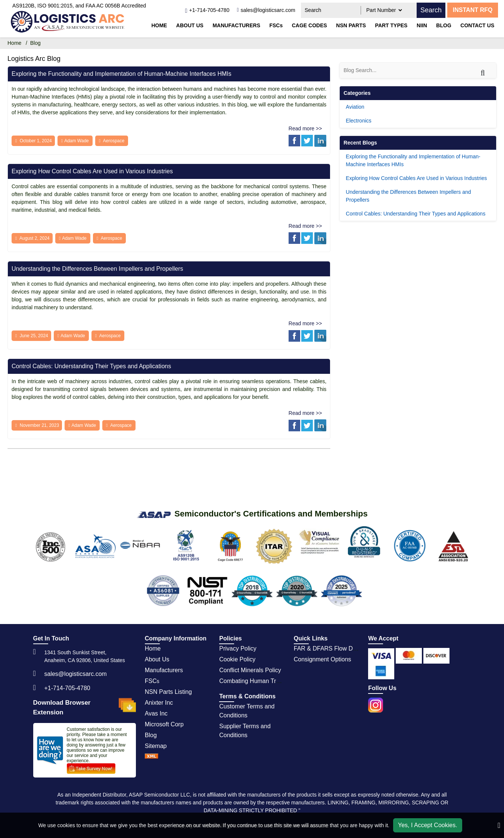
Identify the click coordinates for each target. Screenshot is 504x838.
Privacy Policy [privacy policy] (238, 648)
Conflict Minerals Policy (250, 670)
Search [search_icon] (431, 10)
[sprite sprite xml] (152, 757)
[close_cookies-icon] (499, 825)
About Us (190, 25)
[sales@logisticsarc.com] (266, 10)
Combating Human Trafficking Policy (267, 681)
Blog (444, 25)
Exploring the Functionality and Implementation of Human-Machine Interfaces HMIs (122, 74)
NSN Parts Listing (168, 692)
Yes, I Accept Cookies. (428, 825)
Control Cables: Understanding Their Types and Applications (91, 366)
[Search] (488, 69)
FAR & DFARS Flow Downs (330, 648)
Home (159, 25)
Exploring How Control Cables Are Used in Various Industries (92, 171)
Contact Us (477, 25)
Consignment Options (323, 659)
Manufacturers (236, 25)
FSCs (276, 25)
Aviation (355, 107)
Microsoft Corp (164, 724)
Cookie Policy (237, 659)
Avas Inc (156, 713)
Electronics (358, 121)
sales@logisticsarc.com (76, 674)
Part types (391, 25)
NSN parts (351, 25)
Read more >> (305, 128)
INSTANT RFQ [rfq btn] (473, 10)
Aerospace (114, 141)
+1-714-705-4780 (67, 688)
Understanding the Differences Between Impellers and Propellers (97, 269)
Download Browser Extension (85, 707)
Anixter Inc (159, 703)
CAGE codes (309, 25)
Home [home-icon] (15, 43)
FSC (152, 681)
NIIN (422, 25)
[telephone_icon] (207, 10)
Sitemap (156, 746)
